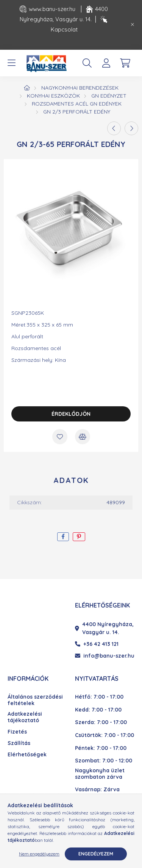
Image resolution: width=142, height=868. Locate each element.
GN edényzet (109, 96)
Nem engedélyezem (39, 854)
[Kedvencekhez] (60, 437)
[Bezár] (133, 25)
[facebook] (63, 537)
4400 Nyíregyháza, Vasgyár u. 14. (104, 628)
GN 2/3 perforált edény (77, 112)
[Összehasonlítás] (83, 437)
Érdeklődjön (71, 414)
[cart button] (125, 63)
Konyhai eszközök (53, 96)
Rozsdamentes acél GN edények (77, 104)
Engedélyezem (96, 854)
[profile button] (106, 63)
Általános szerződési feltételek (35, 700)
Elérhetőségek (27, 755)
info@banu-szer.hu (105, 656)
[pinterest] (79, 537)
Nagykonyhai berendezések (80, 88)
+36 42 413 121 (97, 644)
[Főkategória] (27, 88)
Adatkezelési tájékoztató (25, 717)
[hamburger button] (11, 63)
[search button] (87, 63)
